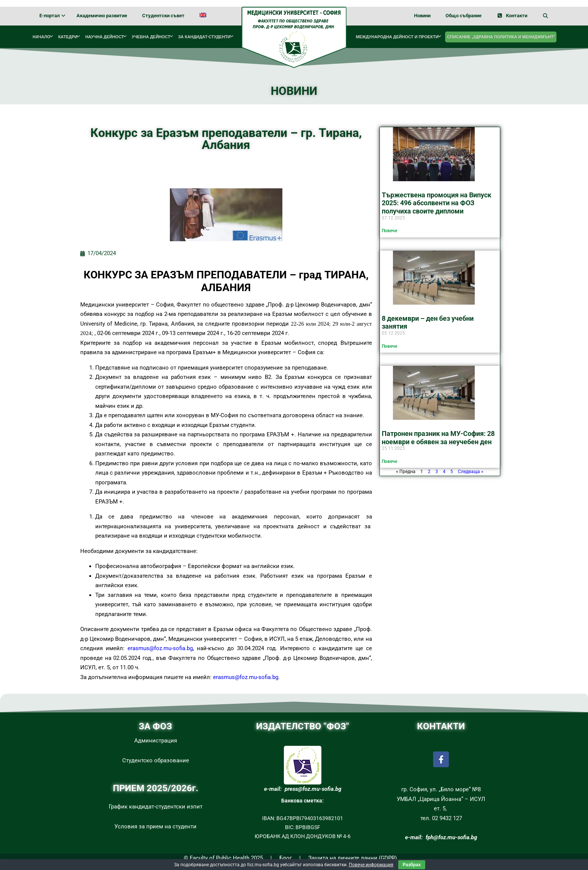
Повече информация (371, 865)
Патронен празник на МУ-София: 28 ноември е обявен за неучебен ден (438, 438)
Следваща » (471, 472)
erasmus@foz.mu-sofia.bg (160, 648)
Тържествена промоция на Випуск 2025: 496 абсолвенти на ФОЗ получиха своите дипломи (436, 203)
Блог (286, 858)
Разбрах (412, 865)
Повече (389, 231)
